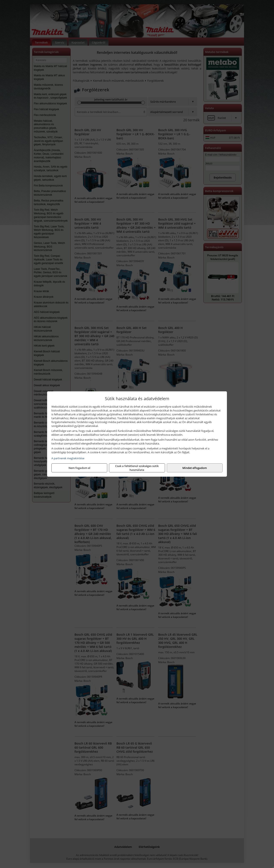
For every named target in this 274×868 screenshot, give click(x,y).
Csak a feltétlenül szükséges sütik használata (137, 468)
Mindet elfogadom (195, 468)
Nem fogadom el (79, 468)
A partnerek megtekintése (68, 458)
